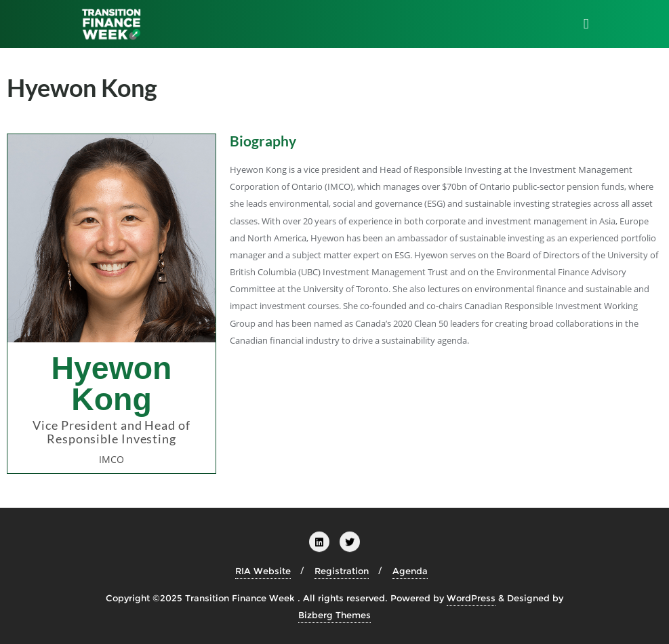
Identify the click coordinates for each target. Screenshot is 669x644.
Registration (342, 571)
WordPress (471, 598)
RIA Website (263, 571)
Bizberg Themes (334, 615)
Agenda (410, 571)
